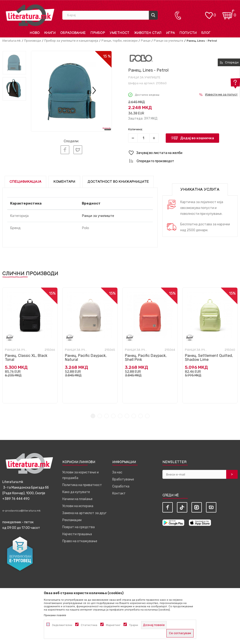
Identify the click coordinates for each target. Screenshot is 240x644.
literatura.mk (12, 41)
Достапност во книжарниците (118, 182)
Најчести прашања (77, 534)
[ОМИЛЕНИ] (209, 13)
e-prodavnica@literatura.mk (21, 511)
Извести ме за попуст (221, 94)
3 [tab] (107, 416)
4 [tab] (113, 416)
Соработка (121, 486)
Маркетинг (113, 625)
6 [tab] (127, 416)
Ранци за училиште (169, 41)
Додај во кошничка (197, 138)
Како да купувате (76, 492)
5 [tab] (120, 416)
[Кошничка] (228, 13)
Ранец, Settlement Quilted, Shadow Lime (209, 358)
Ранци (146, 41)
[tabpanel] (30, 345)
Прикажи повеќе (55, 615)
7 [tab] (134, 416)
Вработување (123, 479)
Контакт (119, 493)
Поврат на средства (79, 527)
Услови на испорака (78, 506)
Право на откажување (80, 541)
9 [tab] (147, 416)
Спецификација (25, 182)
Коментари (64, 182)
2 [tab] (100, 416)
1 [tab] (93, 416)
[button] (183, 153)
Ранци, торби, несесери (120, 41)
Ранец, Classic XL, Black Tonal (26, 358)
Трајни (134, 625)
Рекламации (72, 520)
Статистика (89, 625)
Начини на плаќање (77, 499)
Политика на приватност (82, 485)
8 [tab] (141, 416)
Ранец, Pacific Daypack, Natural (86, 358)
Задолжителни (62, 625)
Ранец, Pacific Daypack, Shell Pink (146, 358)
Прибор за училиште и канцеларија (71, 41)
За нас (117, 472)
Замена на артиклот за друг (84, 513)
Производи (33, 41)
